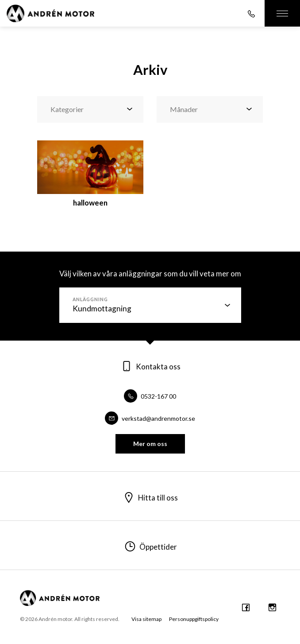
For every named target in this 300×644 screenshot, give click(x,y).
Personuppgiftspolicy (194, 619)
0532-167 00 (150, 396)
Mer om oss (150, 444)
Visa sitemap (146, 619)
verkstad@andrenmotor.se (150, 418)
